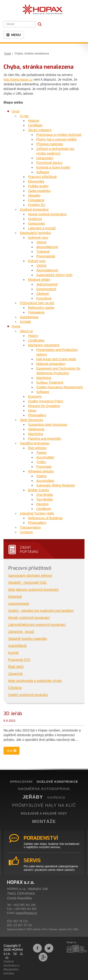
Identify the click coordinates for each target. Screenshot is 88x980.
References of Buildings (45, 518)
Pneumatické (46, 256)
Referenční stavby (41, 308)
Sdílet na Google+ (43, 957)
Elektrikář (15, 597)
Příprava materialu (50, 144)
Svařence (35, 219)
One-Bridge (45, 495)
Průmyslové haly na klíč (37, 303)
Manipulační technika (35, 233)
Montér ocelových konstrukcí (29, 618)
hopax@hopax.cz (26, 913)
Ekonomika (36, 181)
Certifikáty (35, 125)
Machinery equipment (44, 345)
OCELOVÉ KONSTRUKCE (57, 782)
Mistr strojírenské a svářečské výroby (35, 681)
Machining (44, 378)
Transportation (30, 527)
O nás (24, 116)
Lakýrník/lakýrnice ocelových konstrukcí (37, 625)
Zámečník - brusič (21, 632)
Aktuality (34, 195)
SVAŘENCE (56, 798)
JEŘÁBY (33, 797)
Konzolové (44, 298)
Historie (34, 121)
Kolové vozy (37, 261)
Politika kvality (38, 186)
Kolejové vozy (38, 238)
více (11, 751)
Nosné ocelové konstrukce (47, 214)
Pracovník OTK (19, 660)
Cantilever (44, 509)
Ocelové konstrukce (34, 209)
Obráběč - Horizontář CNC (27, 583)
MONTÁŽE (44, 821)
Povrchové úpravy (49, 163)
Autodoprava (29, 317)
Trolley (41, 462)
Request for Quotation (44, 406)
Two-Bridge (45, 499)
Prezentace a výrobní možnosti (59, 135)
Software (43, 172)
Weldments (36, 429)
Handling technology (35, 443)
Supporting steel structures (48, 425)
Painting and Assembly (45, 439)
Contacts (26, 532)
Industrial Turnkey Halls (37, 513)
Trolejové (43, 252)
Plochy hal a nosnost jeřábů (56, 139)
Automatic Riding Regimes (56, 485)
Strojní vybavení (40, 130)
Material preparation (51, 364)
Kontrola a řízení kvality (53, 167)
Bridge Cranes (39, 490)
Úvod (7, 54)
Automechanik (19, 604)
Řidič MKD (16, 667)
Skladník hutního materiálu (28, 639)
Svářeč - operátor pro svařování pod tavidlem (41, 611)
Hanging (42, 504)
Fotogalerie (36, 200)
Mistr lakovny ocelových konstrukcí (33, 590)
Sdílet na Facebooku (37, 948)
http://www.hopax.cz (18, 79)
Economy (35, 396)
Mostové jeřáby (39, 280)
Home (16, 326)
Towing (41, 453)
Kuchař (13, 653)
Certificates (36, 340)
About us (26, 331)
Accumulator (45, 457)
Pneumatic (44, 467)
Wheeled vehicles (41, 471)
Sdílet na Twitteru (49, 948)
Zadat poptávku (39, 191)
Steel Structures (32, 420)
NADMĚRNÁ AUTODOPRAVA (44, 789)
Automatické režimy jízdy (54, 275)
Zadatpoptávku (29, 550)
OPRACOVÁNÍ (21, 782)
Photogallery (37, 415)
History (33, 336)
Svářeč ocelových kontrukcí (28, 695)
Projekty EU (37, 205)
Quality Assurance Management (59, 387)
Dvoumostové (46, 289)
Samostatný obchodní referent (30, 576)
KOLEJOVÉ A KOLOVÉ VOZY (44, 813)
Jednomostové (47, 284)
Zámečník (15, 674)
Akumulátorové (47, 247)
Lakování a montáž (42, 228)
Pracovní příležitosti (42, 177)
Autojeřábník (17, 646)
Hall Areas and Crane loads (56, 359)
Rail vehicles (37, 448)
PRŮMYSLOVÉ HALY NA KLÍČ (44, 805)
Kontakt (25, 322)
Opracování (45, 158)
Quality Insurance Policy (46, 401)
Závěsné (43, 294)
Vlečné (41, 242)
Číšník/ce (15, 688)
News (32, 411)
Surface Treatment (50, 382)
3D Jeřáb (13, 714)
